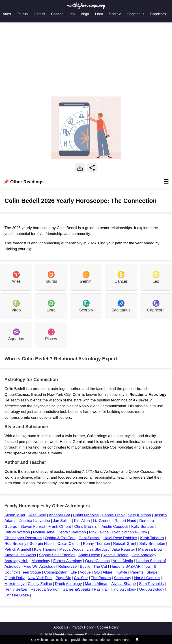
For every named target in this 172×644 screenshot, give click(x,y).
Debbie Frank (113, 515)
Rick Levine (99, 532)
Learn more (121, 640)
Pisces (51, 335)
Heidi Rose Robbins (120, 538)
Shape (152, 572)
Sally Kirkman (139, 515)
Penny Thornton (97, 544)
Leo (72, 14)
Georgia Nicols (42, 544)
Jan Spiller (62, 521)
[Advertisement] (86, 59)
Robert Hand (125, 521)
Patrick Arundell (18, 549)
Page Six (63, 578)
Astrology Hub (16, 561)
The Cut (100, 566)
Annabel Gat (59, 515)
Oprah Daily (15, 578)
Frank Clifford (60, 527)
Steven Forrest (33, 527)
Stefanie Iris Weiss (20, 555)
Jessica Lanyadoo (35, 521)
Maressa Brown (151, 549)
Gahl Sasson (89, 538)
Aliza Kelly (37, 515)
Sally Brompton (152, 544)
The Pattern (101, 578)
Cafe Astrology (144, 555)
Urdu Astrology (152, 589)
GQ (97, 572)
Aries (7, 14)
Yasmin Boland (116, 555)
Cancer (57, 14)
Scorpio (115, 14)
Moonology (41, 561)
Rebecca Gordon (45, 589)
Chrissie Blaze (17, 595)
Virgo (85, 14)
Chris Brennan (87, 527)
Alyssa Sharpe (124, 584)
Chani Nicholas (86, 515)
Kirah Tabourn (152, 538)
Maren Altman (97, 584)
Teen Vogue (31, 572)
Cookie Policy (108, 627)
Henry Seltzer (16, 589)
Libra (99, 14)
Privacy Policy (83, 627)
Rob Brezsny (15, 544)
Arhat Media (123, 561)
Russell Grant (125, 544)
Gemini (39, 14)
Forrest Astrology (68, 561)
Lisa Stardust (98, 549)
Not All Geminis (147, 578)
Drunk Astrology (68, 584)
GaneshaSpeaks (77, 589)
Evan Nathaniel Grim (129, 532)
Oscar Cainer (69, 544)
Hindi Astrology (123, 589)
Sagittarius (136, 14)
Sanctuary (123, 578)
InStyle (121, 572)
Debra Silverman (72, 532)
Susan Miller (15, 515)
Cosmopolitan (56, 572)
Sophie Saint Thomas (57, 555)
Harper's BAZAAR (125, 566)
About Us (61, 627)
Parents (137, 572)
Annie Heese (89, 555)
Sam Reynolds (151, 584)
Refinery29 (67, 566)
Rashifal (101, 589)
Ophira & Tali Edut (60, 538)
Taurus (22, 14)
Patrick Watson (17, 532)
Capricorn (158, 14)
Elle (74, 572)
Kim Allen (82, 521)
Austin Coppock (115, 527)
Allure (107, 572)
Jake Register (123, 549)
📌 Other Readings (86, 182)
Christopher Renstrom (23, 538)
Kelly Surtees (142, 527)
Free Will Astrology (39, 566)
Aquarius (16, 335)
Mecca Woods (71, 549)
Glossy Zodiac (40, 584)
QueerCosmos (97, 561)
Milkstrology (15, 584)
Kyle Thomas (45, 549)
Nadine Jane (44, 532)
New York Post (40, 578)
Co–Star (81, 578)
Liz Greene (102, 521)
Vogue (85, 572)
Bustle (85, 566)
